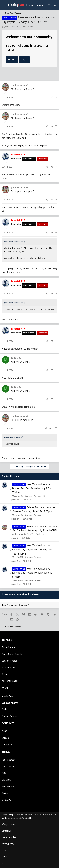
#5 (52, 233)
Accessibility (8, 787)
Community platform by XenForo (29, 815)
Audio (4, 709)
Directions (7, 780)
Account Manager (10, 681)
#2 (52, 126)
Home (4, 857)
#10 (51, 428)
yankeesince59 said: (14, 242)
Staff (4, 731)
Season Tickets (9, 661)
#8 (52, 370)
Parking (5, 793)
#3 (52, 167)
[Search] (55, 5)
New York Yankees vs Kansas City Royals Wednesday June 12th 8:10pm (33, 550)
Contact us (6, 831)
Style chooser (9, 825)
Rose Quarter (8, 760)
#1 (56, 97)
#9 (52, 399)
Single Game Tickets (12, 654)
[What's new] (49, 5)
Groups (5, 674)
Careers (6, 738)
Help (4, 850)
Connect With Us (10, 703)
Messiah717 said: (12, 437)
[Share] (52, 98)
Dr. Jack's (6, 800)
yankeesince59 (11, 27)
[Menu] (4, 5)
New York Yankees (33, 496)
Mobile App (7, 696)
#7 (52, 341)
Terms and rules (9, 837)
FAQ (4, 773)
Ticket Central (8, 647)
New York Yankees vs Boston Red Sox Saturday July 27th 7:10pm (31, 488)
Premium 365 (8, 668)
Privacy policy (8, 844)
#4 (52, 200)
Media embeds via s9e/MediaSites (17, 818)
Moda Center (8, 767)
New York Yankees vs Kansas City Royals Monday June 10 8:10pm (32, 573)
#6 (52, 294)
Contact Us (7, 745)
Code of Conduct (10, 716)
